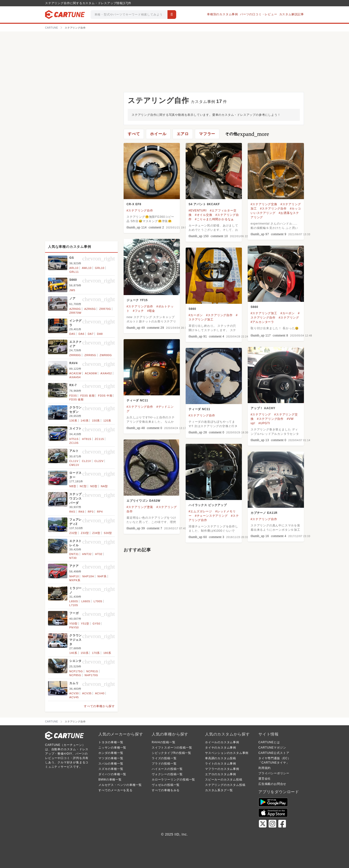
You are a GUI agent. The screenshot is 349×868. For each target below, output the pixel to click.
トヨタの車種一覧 (111, 742)
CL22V (99, 461)
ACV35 (87, 693)
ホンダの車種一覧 (111, 753)
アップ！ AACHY (263, 408)
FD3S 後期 (76, 399)
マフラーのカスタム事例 (222, 769)
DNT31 (74, 554)
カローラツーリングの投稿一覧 (173, 780)
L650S (74, 601)
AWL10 (87, 268)
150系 (96, 421)
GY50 (96, 624)
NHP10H (88, 576)
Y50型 (73, 624)
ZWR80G (106, 355)
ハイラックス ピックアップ (208, 505)
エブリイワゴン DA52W (143, 501)
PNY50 (74, 627)
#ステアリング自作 (140, 211)
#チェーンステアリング (211, 516)
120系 (107, 421)
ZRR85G (90, 355)
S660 (254, 307)
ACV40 (100, 693)
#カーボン (288, 313)
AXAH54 (75, 377)
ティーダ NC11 (137, 400)
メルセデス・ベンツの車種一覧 (120, 785)
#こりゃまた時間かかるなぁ (214, 219)
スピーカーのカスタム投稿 (224, 780)
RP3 (91, 512)
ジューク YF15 (137, 300)
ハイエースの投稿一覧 (167, 769)
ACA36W (91, 373)
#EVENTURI (198, 211)
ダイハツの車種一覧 (112, 774)
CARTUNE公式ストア (274, 753)
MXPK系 (75, 580)
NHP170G (91, 675)
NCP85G (75, 675)
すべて (134, 134)
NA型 (104, 486)
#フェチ (138, 311)
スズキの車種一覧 (111, 769)
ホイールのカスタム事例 (222, 742)
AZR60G (75, 309)
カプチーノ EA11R (264, 513)
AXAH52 (106, 373)
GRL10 (100, 268)
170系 (96, 653)
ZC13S (74, 443)
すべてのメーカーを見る (115, 790)
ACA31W (75, 373)
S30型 (108, 533)
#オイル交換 (203, 215)
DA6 (81, 334)
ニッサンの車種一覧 (112, 748)
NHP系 (102, 576)
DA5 (72, 334)
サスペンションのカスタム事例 (227, 753)
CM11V (74, 465)
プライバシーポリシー (274, 773)
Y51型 (85, 624)
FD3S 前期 (88, 396)
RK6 (81, 512)
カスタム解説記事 (292, 14)
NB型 (73, 486)
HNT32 (87, 554)
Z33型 (85, 533)
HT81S (87, 439)
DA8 (100, 334)
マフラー (207, 134)
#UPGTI (264, 423)
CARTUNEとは (269, 742)
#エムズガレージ (200, 511)
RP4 (100, 512)
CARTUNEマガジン (272, 748)
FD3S (73, 396)
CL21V (87, 461)
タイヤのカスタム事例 (221, 748)
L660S (86, 601)
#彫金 (151, 311)
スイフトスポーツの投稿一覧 (172, 748)
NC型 (83, 486)
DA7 (91, 334)
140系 (85, 421)
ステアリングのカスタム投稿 (225, 785)
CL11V (74, 461)
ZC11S (99, 439)
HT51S (74, 439)
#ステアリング (289, 318)
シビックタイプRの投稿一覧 (171, 753)
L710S (74, 605)
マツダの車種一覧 (111, 758)
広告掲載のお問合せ (272, 784)
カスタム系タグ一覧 (219, 790)
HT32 (99, 554)
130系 (73, 421)
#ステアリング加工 (264, 313)
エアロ (183, 134)
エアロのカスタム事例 (221, 774)
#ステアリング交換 (264, 204)
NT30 (73, 558)
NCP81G (92, 671)
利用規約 (265, 768)
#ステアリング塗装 (140, 507)
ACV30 (74, 693)
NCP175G (76, 671)
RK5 (72, 512)
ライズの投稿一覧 (164, 758)
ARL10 (74, 268)
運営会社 (265, 779)
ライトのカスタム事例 (221, 764)
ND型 (94, 486)
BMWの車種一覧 (110, 780)
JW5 (72, 290)
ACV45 (74, 697)
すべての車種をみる (166, 790)
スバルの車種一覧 (111, 764)
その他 (247, 134)
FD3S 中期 (105, 396)
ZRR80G (75, 355)
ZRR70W (75, 313)
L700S (98, 601)
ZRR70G (105, 309)
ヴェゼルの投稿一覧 (166, 785)
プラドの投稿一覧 (164, 764)
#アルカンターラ (262, 322)
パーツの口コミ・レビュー (259, 14)
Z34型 (96, 533)
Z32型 (73, 533)
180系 (107, 653)
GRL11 (74, 272)
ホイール (158, 134)
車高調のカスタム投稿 (221, 758)
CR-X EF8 (134, 204)
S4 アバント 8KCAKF (204, 204)
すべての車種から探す (99, 706)
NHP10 (74, 576)
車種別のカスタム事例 (222, 14)
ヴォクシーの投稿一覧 (167, 774)
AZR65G (90, 309)
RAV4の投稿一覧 (164, 742)
